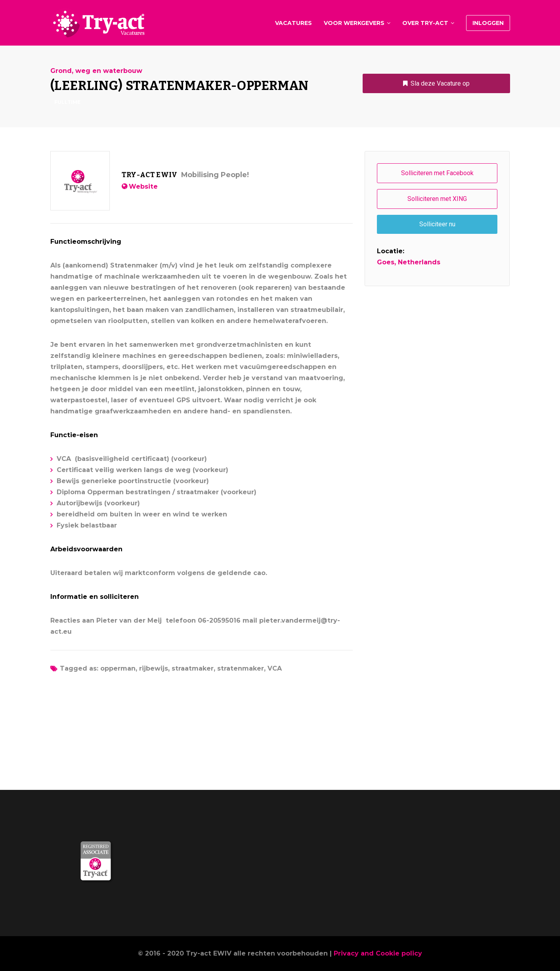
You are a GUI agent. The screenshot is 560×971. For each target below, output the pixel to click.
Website (143, 186)
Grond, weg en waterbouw (96, 71)
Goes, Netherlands (409, 262)
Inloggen (488, 23)
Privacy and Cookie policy (378, 953)
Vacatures (293, 23)
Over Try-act (425, 23)
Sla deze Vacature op (440, 83)
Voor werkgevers (354, 23)
